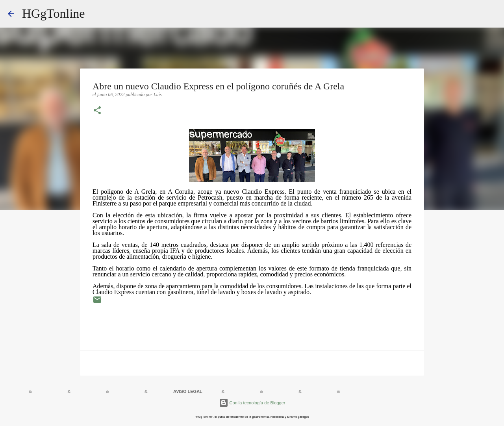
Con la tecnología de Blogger (252, 403)
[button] (97, 111)
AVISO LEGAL (188, 391)
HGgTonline (54, 13)
